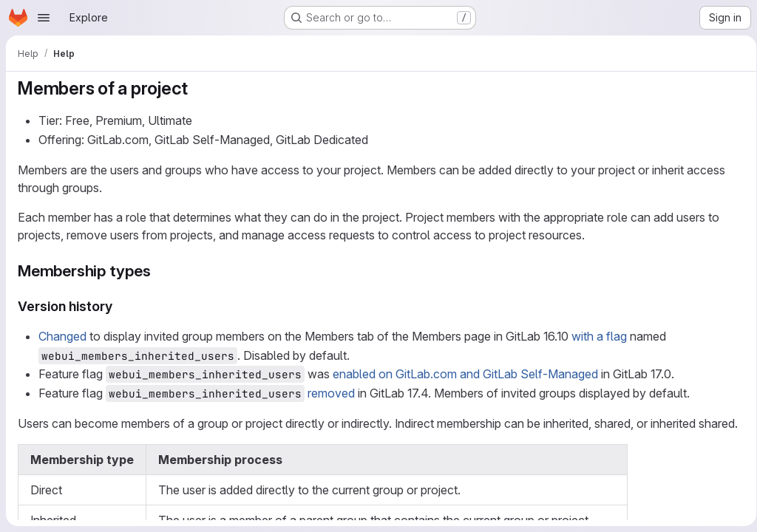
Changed (62, 336)
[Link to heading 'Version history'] (120, 306)
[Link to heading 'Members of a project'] (197, 88)
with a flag (599, 336)
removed (331, 393)
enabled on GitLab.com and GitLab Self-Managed (465, 374)
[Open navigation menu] (44, 18)
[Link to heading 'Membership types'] (159, 271)
